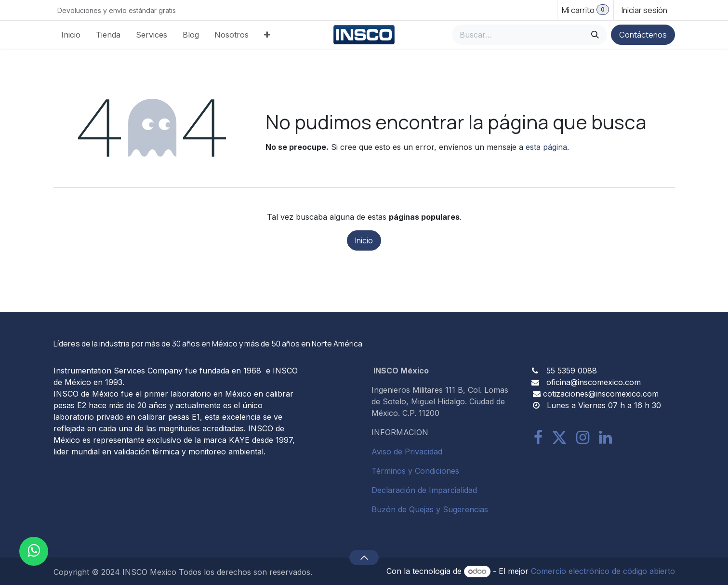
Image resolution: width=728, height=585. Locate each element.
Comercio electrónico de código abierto (603, 571)
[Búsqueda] (595, 35)
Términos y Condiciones (415, 471)
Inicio (364, 240)
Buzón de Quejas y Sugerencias (430, 509)
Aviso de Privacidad (407, 452)
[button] (364, 558)
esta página (546, 147)
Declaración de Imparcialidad (424, 490)
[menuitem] (71, 35)
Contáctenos (643, 35)
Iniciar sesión (644, 10)
